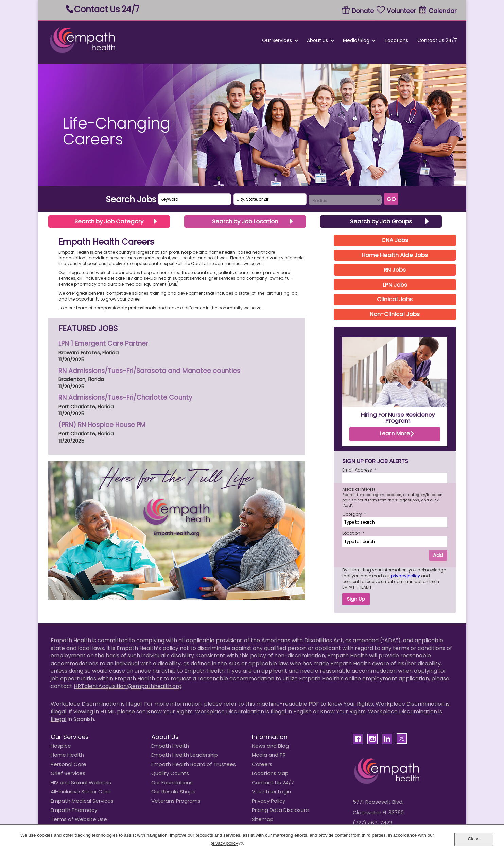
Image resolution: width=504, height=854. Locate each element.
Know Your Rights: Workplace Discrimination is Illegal (217, 711)
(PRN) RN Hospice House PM (102, 425)
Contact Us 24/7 (107, 9)
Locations (396, 40)
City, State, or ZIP (234, 194)
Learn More (395, 434)
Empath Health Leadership (185, 755)
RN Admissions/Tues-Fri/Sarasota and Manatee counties (149, 371)
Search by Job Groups (381, 221)
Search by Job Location (245, 221)
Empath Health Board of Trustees (194, 764)
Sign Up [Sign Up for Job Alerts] (356, 599)
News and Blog (270, 746)
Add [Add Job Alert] (438, 555)
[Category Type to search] (395, 522)
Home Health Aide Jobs (395, 255)
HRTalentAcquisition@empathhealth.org (128, 686)
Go (391, 199)
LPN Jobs (395, 285)
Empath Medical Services (82, 801)
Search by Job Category (109, 221)
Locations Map (270, 773)
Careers (262, 764)
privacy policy (406, 576)
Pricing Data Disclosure (280, 810)
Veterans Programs (176, 801)
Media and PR (269, 755)
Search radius (309, 195)
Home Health (67, 755)
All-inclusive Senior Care (81, 792)
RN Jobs (395, 270)
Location (353, 534)
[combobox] (270, 199)
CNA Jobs (395, 240)
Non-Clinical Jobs (395, 314)
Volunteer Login (271, 792)
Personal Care (68, 764)
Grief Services (68, 773)
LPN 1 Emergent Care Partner (103, 344)
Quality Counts (170, 773)
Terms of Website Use (79, 819)
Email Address (359, 470)
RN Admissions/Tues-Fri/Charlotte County (125, 398)
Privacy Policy (268, 801)
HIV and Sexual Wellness (81, 782)
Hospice (61, 746)
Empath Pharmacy (74, 810)
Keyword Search (158, 194)
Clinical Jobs (395, 299)
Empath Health (170, 746)
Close (474, 839)
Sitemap (263, 819)
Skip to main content (38, 0)
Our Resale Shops (173, 792)
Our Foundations (172, 782)
